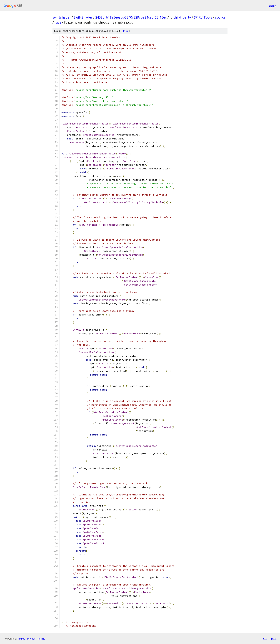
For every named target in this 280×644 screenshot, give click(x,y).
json (274, 638)
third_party (182, 17)
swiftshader (62, 17)
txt (265, 638)
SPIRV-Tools (203, 17)
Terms (41, 639)
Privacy (31, 639)
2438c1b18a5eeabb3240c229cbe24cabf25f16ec (131, 17)
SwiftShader (83, 17)
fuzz (58, 22)
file (126, 31)
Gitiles (22, 639)
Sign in (273, 6)
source (220, 17)
